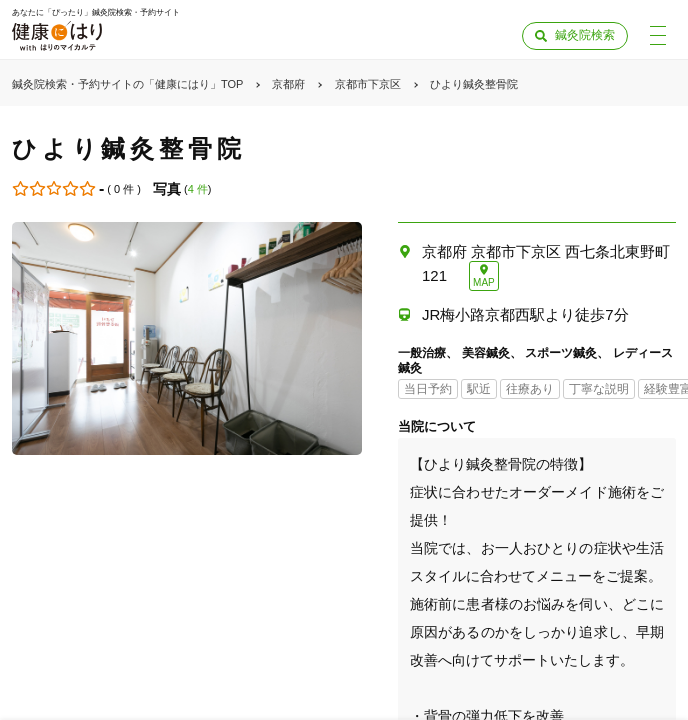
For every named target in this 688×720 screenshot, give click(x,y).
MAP (484, 282)
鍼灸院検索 (585, 35)
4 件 (198, 189)
